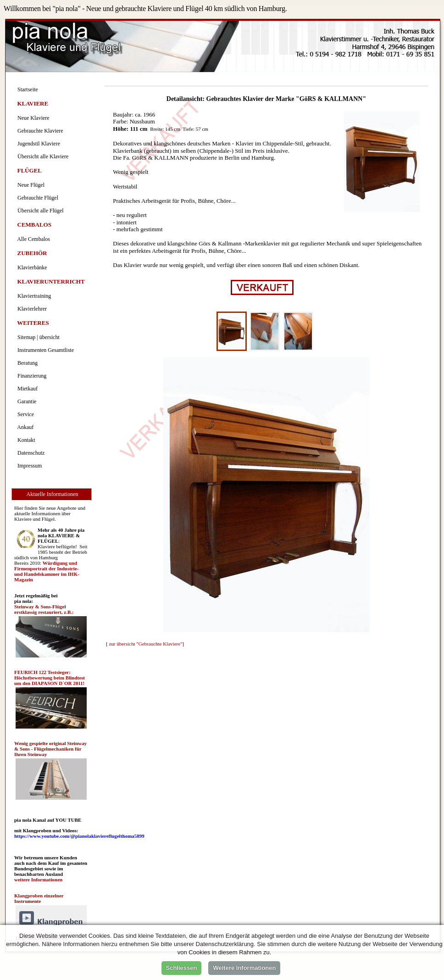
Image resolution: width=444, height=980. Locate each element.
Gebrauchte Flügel (36, 198)
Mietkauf (26, 389)
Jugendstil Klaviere (37, 144)
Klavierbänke (31, 267)
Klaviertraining (33, 296)
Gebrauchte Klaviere (39, 131)
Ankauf (24, 427)
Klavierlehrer (31, 309)
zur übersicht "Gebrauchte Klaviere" (145, 644)
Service (24, 414)
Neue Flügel (30, 185)
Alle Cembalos (32, 239)
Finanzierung (31, 376)
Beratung (26, 363)
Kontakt (25, 440)
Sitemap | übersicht (37, 337)
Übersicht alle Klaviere (42, 156)
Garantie (25, 401)
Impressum (28, 466)
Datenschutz (30, 453)
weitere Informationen (38, 880)
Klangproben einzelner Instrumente (39, 898)
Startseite (26, 89)
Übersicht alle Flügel (39, 211)
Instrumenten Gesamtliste (44, 350)
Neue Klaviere (32, 118)
